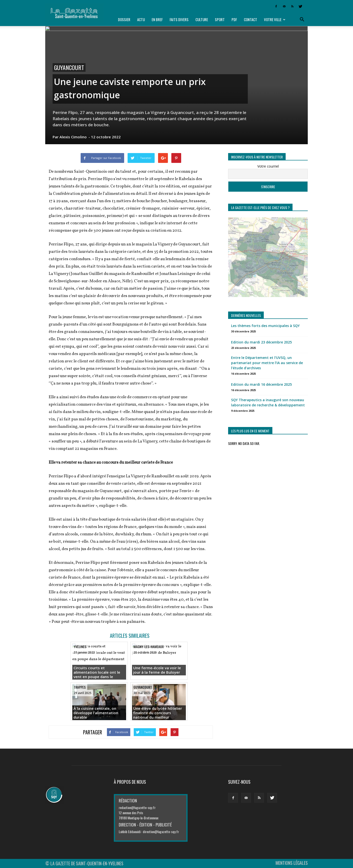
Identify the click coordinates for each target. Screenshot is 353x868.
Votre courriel (268, 166)
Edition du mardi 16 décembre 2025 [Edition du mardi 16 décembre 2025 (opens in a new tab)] (261, 384)
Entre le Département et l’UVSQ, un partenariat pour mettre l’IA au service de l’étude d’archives (267, 363)
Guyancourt (69, 67)
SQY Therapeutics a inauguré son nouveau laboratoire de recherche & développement (268, 402)
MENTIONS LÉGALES (292, 863)
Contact (250, 19)
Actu (141, 19)
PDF (234, 19)
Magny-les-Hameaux (149, 647)
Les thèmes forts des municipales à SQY (265, 326)
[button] (302, 20)
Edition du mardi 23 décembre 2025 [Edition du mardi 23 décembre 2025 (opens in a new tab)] (261, 342)
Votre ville (275, 19)
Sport (220, 19)
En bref (157, 19)
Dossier (124, 19)
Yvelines (80, 647)
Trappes (80, 687)
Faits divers (179, 19)
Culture (202, 19)
